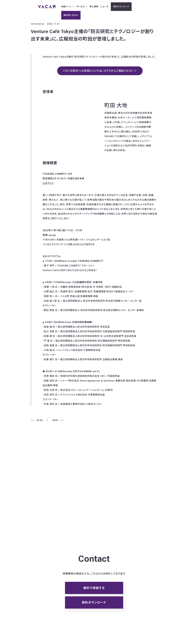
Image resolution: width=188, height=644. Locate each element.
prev (37, 420)
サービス (82, 7)
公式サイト (48, 183)
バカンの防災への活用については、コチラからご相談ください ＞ (100, 71)
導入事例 (94, 7)
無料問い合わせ (71, 15)
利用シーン (68, 7)
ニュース (104, 7)
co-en (52, 235)
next (58, 420)
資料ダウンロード (121, 7)
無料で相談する (94, 588)
